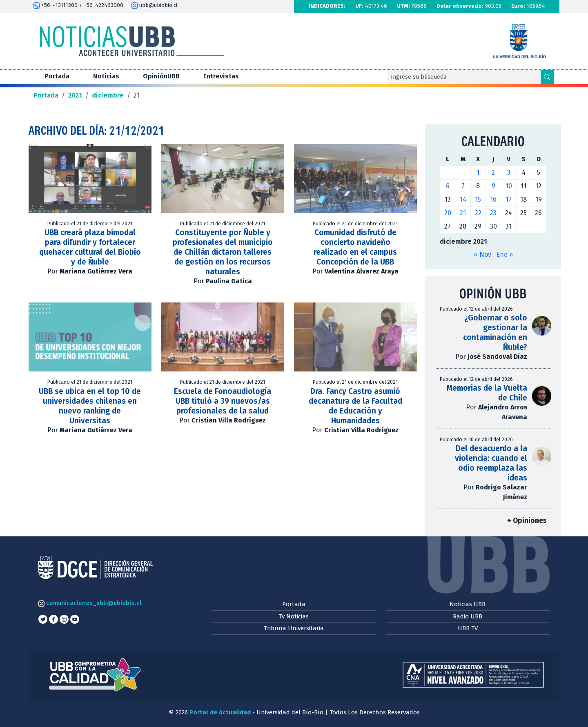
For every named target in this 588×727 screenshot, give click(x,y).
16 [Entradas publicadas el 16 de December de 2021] (493, 199)
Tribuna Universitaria (294, 628)
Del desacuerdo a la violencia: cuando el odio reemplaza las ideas (491, 463)
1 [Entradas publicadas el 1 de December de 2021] (478, 172)
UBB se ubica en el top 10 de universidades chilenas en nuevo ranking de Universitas (90, 406)
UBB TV (468, 628)
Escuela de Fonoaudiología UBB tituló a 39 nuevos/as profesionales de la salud (223, 401)
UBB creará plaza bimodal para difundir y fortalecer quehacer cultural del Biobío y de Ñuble (90, 247)
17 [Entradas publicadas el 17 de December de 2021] (509, 199)
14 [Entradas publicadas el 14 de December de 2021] (463, 199)
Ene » (504, 255)
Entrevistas (221, 76)
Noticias (106, 76)
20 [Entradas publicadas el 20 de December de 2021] (448, 213)
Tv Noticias (294, 616)
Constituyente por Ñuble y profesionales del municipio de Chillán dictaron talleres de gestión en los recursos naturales (223, 252)
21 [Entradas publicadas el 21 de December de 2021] (463, 213)
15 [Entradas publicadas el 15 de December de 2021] (478, 199)
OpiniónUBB (161, 76)
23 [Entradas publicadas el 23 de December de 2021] (493, 213)
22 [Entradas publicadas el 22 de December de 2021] (478, 213)
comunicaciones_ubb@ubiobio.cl (90, 603)
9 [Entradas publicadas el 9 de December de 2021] (493, 186)
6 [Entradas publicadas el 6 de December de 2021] (448, 186)
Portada (57, 76)
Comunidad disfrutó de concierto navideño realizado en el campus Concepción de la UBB (355, 247)
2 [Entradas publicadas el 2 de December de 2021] (493, 172)
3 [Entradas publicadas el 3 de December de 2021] (509, 172)
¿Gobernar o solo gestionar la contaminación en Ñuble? (495, 332)
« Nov (482, 255)
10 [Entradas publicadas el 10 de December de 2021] (509, 186)
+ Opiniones (527, 521)
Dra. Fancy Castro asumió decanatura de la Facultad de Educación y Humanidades (355, 406)
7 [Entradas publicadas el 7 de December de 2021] (463, 186)
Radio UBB (468, 616)
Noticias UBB (468, 604)
